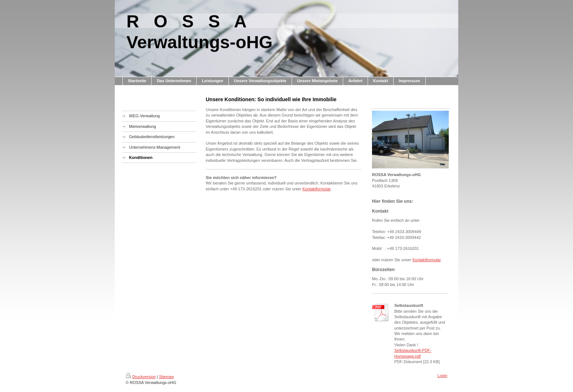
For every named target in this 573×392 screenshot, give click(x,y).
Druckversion (141, 377)
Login (442, 376)
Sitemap (166, 377)
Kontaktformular (317, 189)
